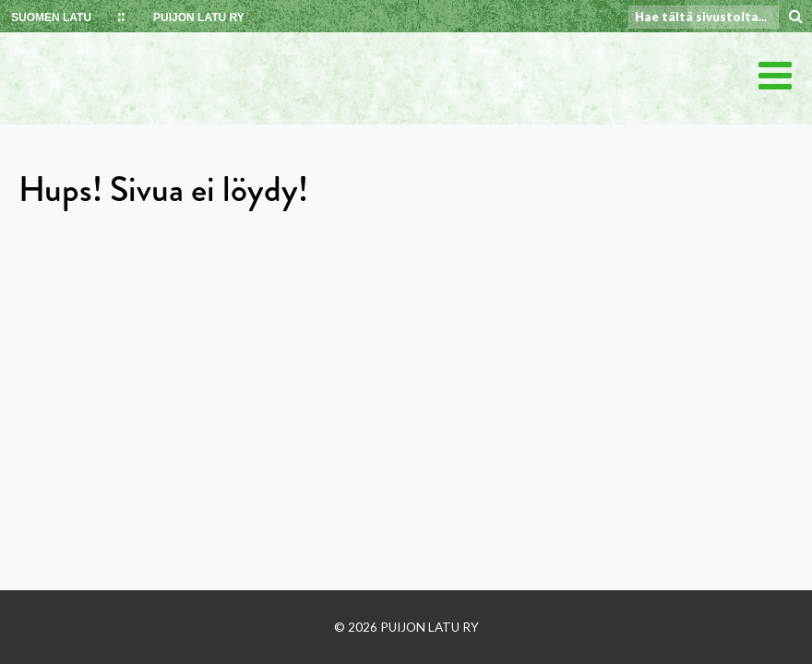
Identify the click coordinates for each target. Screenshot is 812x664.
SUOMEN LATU (51, 18)
